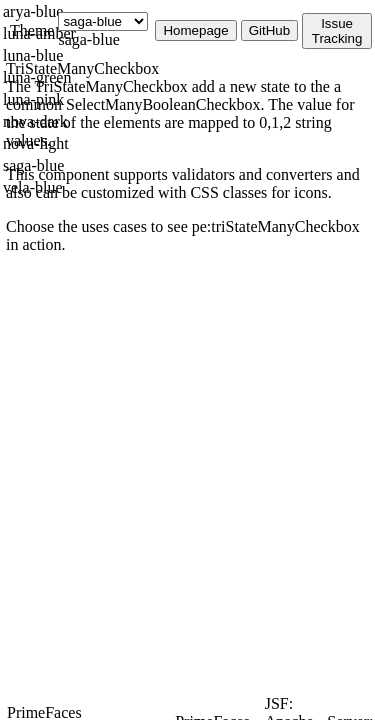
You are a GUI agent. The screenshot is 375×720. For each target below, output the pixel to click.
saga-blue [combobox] (88, 39)
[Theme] (103, 21)
